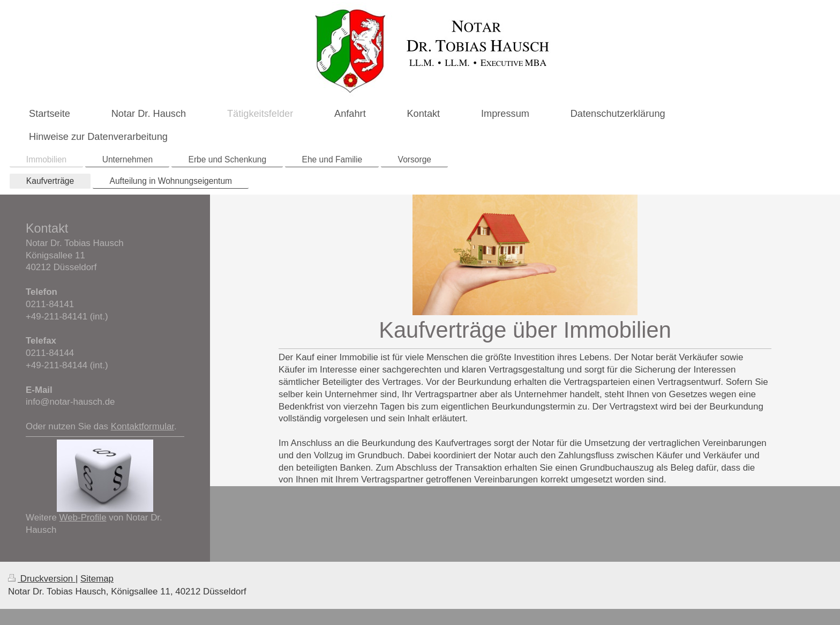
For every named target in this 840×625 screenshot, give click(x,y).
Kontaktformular (142, 426)
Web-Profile (83, 518)
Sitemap (97, 579)
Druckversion (42, 579)
